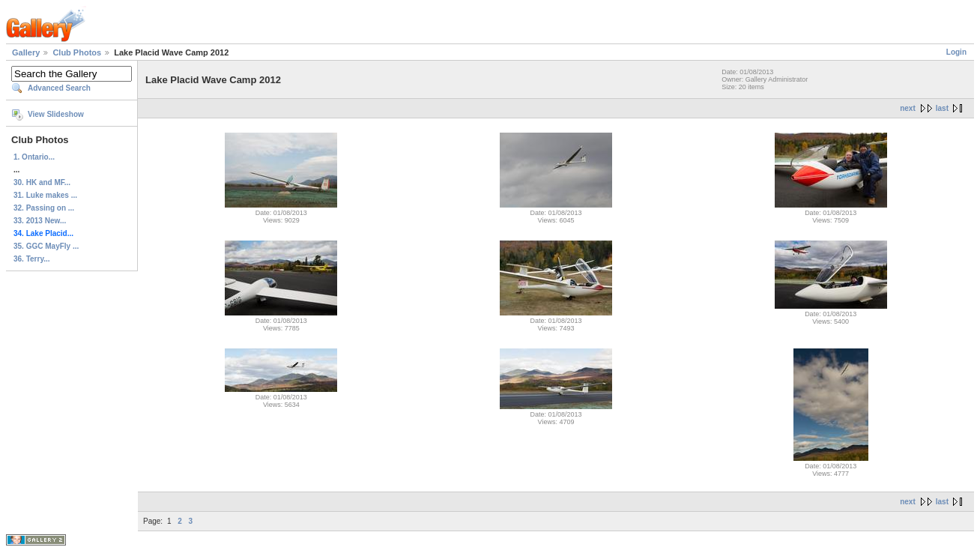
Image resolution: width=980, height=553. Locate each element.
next (908, 108)
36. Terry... (32, 259)
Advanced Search (59, 88)
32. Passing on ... (44, 208)
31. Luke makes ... (45, 195)
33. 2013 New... (40, 221)
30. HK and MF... (42, 182)
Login (956, 52)
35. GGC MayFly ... (46, 246)
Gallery (26, 52)
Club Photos (77, 52)
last (942, 108)
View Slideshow (56, 114)
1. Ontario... (34, 157)
